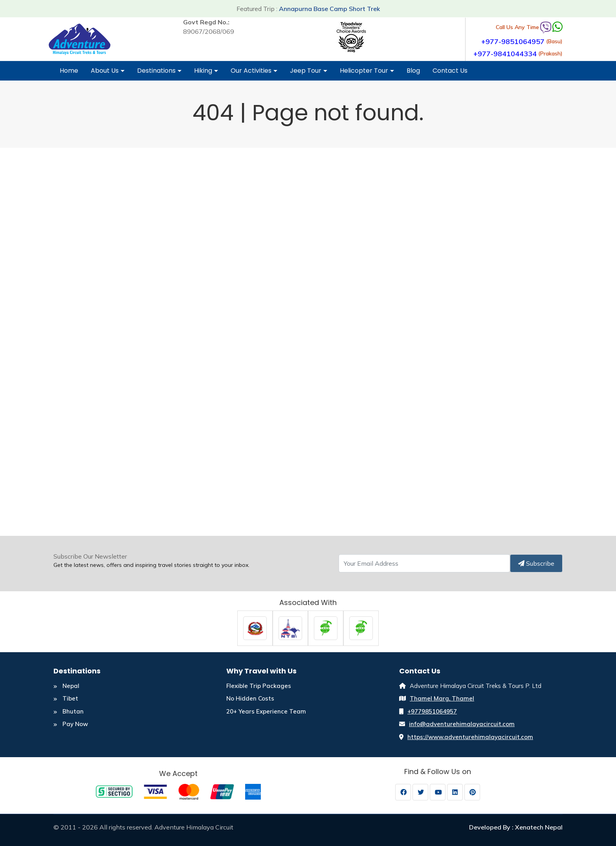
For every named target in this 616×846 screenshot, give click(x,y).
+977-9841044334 (505, 54)
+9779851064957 (432, 711)
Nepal (66, 686)
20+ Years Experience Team (266, 711)
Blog (413, 71)
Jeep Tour (309, 73)
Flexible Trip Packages (259, 686)
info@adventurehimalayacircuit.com (462, 724)
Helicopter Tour (367, 73)
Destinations (159, 73)
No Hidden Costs (250, 698)
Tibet (66, 698)
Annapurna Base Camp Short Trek (329, 9)
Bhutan (69, 711)
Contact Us (450, 71)
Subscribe (536, 563)
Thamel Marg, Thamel (442, 698)
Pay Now (71, 724)
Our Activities (254, 73)
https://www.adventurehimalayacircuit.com (470, 737)
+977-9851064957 (513, 41)
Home (69, 71)
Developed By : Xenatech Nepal (516, 827)
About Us (108, 73)
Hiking (206, 73)
